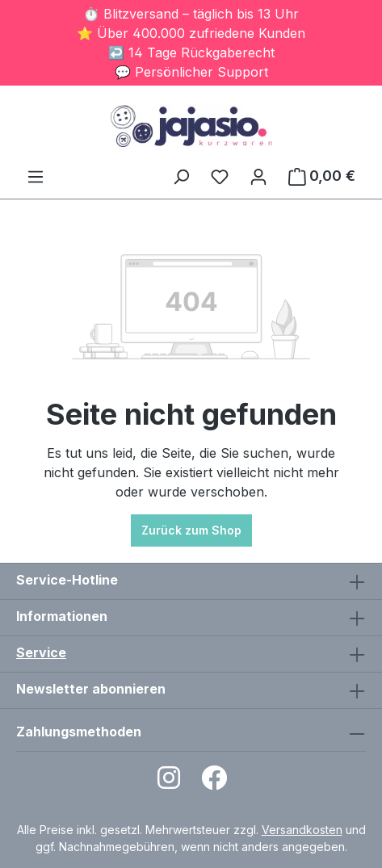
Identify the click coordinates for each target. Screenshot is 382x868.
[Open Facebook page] (214, 783)
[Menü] (36, 176)
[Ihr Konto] (258, 176)
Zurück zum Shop (191, 530)
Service (41, 652)
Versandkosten (302, 830)
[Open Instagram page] (169, 783)
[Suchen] (181, 176)
